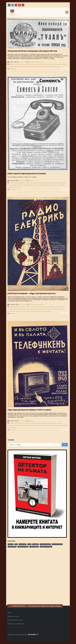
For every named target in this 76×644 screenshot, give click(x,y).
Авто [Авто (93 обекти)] (16, 544)
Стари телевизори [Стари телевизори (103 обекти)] (34, 547)
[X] (13, 5)
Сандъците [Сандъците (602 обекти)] (35, 544)
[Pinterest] (16, 5)
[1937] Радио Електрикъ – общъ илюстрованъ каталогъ (32, 293)
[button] (67, 12)
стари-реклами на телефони (38, 185)
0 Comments (13, 69)
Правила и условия (13, 616)
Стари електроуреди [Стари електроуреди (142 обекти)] (57, 544)
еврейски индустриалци (34, 307)
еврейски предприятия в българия (52, 307)
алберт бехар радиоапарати (17, 307)
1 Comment (12, 313)
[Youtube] (20, 5)
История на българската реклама (19, 64)
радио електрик (44, 309)
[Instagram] (23, 5)
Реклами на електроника (51, 64)
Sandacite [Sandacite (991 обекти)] (11, 544)
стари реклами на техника (53, 66)
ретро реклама (42, 423)
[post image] (38, 33)
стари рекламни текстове (21, 185)
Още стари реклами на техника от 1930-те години (29, 410)
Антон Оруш (22, 62)
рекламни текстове (55, 309)
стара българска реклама (21, 66)
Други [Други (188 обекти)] (29, 544)
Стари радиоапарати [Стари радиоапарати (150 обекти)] (23, 547)
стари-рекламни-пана (14, 187)
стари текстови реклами (43, 311)
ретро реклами (51, 423)
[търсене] (33, 445)
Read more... (64, 69)
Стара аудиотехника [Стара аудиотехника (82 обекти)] (45, 544)
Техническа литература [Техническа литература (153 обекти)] (46, 547)
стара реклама (46, 425)
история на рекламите (30, 423)
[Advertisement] (21, 576)
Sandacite (32, 181)
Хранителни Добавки (14, 638)
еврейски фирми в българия (16, 309)
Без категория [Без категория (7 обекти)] (23, 544)
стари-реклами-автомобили (55, 185)
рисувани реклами (19, 425)
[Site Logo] (12, 12)
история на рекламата (37, 64)
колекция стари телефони (31, 183)
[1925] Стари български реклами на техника (27, 173)
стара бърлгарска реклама (33, 425)
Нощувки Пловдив (40, 638)
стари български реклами (37, 66)
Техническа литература (35, 62)
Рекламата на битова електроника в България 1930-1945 (32, 51)
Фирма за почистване (27, 638)
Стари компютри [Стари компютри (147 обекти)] (12, 547)
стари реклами (12, 428)
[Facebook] (9, 5)
